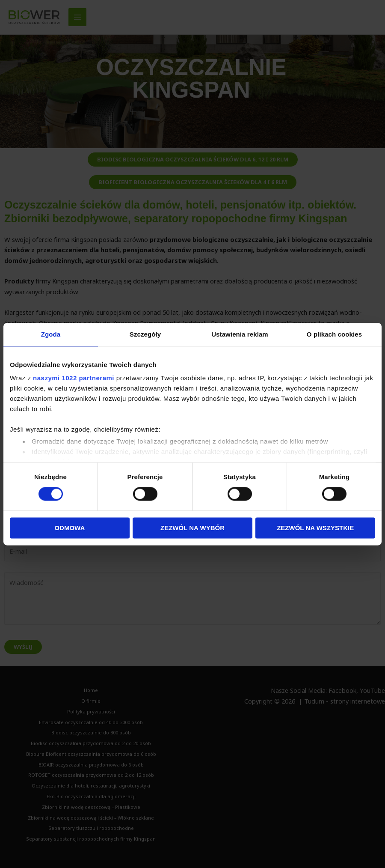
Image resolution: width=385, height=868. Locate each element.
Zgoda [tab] (51, 334)
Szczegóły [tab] (145, 334)
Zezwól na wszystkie (315, 528)
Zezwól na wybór (192, 528)
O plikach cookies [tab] (334, 334)
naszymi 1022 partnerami (74, 378)
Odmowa (70, 528)
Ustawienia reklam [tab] (240, 334)
